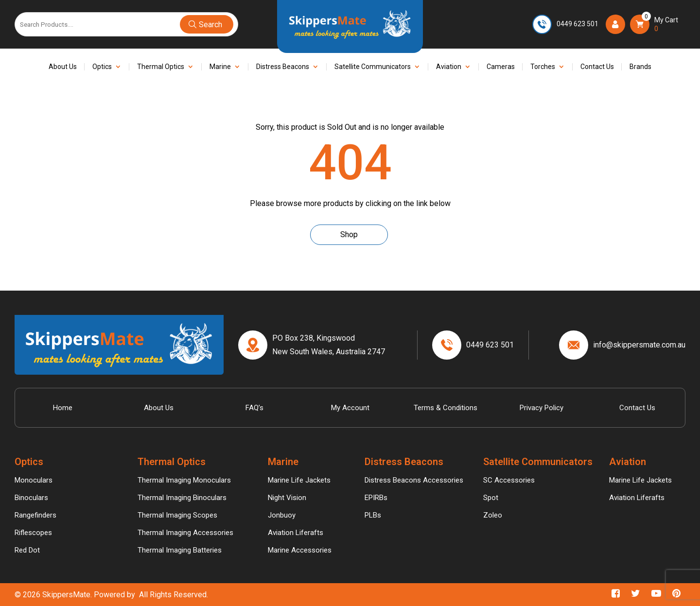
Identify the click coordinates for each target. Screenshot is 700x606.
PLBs (373, 515)
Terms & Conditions (446, 408)
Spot (491, 498)
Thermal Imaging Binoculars (182, 498)
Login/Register (618, 24)
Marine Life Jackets (299, 480)
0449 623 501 (577, 24)
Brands (640, 67)
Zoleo (493, 515)
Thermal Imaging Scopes (177, 515)
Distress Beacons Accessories (414, 480)
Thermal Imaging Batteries (180, 550)
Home (63, 408)
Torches (543, 67)
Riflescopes (33, 533)
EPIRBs (376, 498)
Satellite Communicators (373, 67)
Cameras (501, 67)
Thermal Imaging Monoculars (184, 480)
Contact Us (597, 67)
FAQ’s (254, 408)
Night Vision (287, 498)
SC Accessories (509, 480)
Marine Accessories (300, 550)
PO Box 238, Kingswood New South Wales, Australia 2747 (329, 345)
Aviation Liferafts (296, 533)
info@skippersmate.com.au (639, 345)
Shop (349, 234)
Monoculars (34, 480)
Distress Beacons (283, 67)
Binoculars (31, 498)
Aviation (449, 67)
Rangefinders (35, 515)
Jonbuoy (282, 515)
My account (350, 408)
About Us (63, 67)
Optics (102, 67)
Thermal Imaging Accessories (185, 533)
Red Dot (27, 550)
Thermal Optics (161, 67)
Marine (220, 67)
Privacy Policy (542, 408)
